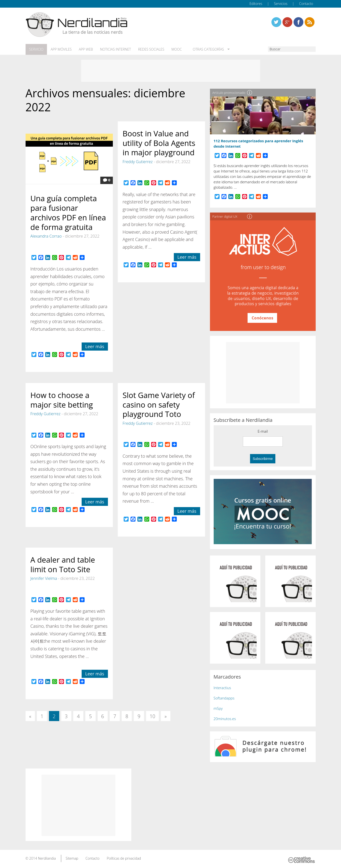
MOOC (175, 49)
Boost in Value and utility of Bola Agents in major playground (159, 143)
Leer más (95, 346)
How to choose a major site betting (62, 400)
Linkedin (310, 22)
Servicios (281, 4)
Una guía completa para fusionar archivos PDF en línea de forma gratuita (68, 212)
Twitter (276, 22)
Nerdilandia (47, 858)
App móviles (61, 49)
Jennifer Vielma (44, 578)
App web (85, 49)
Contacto (306, 4)
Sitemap (72, 858)
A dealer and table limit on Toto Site (63, 564)
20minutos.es (225, 718)
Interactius (222, 687)
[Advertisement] (171, 71)
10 (153, 716)
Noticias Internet (115, 49)
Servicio (36, 49)
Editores (256, 4)
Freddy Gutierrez (138, 161)
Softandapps (224, 698)
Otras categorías (206, 49)
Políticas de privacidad (124, 858)
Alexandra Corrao (46, 236)
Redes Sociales (150, 49)
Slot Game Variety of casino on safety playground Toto (159, 404)
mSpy (218, 708)
